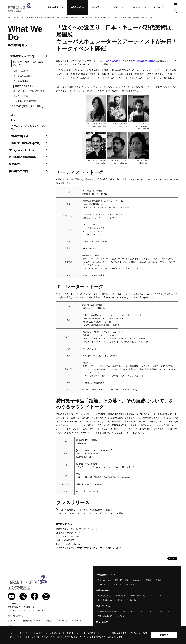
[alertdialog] (93, 635)
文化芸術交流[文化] (31, 17)
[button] (57, 7)
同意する (164, 635)
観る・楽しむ (102, 622)
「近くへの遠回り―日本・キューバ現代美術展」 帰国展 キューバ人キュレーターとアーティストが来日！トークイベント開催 (91, 512)
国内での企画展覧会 (71, 17)
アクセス (119, 201)
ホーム (10, 17)
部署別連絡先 (77, 621)
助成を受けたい (103, 606)
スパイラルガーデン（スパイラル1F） (96, 450)
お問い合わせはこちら (16, 616)
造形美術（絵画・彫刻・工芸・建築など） (51, 17)
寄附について (137, 580)
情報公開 (49, 621)
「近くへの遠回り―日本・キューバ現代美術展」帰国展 (130, 61)
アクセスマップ (62, 621)
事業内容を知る (19, 17)
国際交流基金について (106, 575)
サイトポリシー (13, 621)
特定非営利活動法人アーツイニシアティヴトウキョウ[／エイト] (113, 315)
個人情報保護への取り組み (32, 621)
